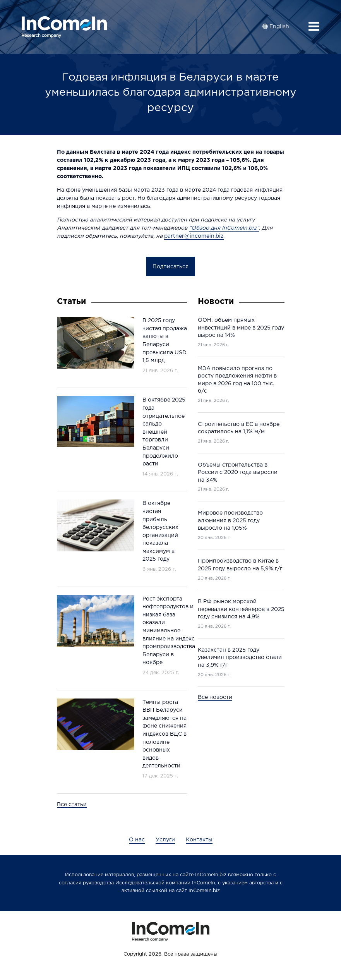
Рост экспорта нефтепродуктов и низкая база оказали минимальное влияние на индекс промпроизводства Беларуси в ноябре (169, 631)
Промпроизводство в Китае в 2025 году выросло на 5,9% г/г (240, 565)
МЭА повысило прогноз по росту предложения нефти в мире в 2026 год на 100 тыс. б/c (237, 380)
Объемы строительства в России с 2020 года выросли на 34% (238, 473)
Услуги (165, 840)
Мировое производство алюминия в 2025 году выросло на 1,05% (230, 521)
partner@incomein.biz (194, 236)
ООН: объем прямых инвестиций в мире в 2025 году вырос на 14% (241, 328)
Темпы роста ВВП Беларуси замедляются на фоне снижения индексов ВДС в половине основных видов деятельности (165, 734)
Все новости (215, 697)
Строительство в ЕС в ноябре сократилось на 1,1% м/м (239, 428)
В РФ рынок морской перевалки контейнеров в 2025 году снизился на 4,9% (241, 609)
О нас (137, 840)
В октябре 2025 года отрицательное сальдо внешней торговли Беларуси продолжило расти (164, 432)
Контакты (199, 840)
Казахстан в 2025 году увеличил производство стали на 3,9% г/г (240, 658)
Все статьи (72, 805)
